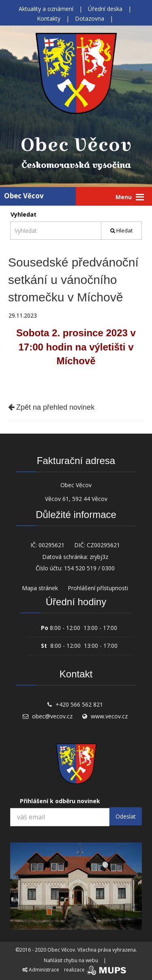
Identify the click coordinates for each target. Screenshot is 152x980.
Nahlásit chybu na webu (71, 960)
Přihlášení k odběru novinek (60, 801)
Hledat (121, 230)
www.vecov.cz (109, 716)
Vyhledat (24, 214)
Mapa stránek (40, 588)
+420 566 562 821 (79, 704)
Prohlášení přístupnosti (98, 588)
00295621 (51, 545)
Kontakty (49, 18)
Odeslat (126, 816)
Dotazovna (90, 18)
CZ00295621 (103, 545)
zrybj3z (99, 557)
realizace (96, 970)
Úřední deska (105, 9)
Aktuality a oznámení (46, 9)
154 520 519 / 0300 (89, 568)
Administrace (41, 970)
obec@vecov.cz (52, 716)
